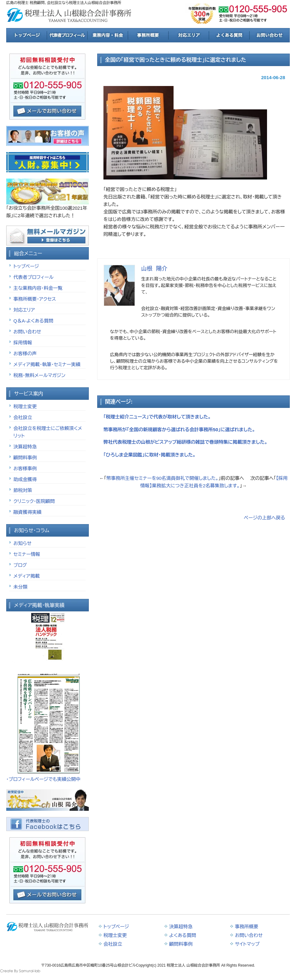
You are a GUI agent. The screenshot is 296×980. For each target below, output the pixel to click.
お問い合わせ (27, 332)
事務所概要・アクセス (35, 299)
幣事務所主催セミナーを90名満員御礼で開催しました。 (162, 478)
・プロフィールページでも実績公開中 (43, 779)
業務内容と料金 (107, 35)
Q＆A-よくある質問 (33, 321)
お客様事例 (25, 468)
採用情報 (23, 343)
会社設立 (23, 417)
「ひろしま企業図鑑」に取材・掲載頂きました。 (150, 455)
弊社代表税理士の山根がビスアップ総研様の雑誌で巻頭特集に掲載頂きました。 (185, 442)
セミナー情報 (27, 554)
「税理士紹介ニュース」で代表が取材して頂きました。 (157, 417)
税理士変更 (25, 406)
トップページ (26, 35)
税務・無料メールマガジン (39, 375)
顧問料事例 (25, 458)
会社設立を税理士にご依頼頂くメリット (48, 432)
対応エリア (189, 35)
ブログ (20, 565)
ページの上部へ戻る (265, 518)
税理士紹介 (67, 35)
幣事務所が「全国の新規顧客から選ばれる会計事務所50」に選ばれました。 (179, 430)
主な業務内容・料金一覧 (38, 288)
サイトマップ (247, 944)
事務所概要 (148, 35)
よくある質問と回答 (229, 35)
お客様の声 (25, 354)
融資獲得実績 (27, 512)
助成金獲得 (25, 479)
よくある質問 (183, 935)
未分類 (20, 587)
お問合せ (270, 35)
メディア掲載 (26, 576)
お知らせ (22, 543)
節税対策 (23, 490)
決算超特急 (25, 447)
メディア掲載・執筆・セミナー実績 (47, 364)
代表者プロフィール (33, 277)
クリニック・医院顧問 (34, 501)
